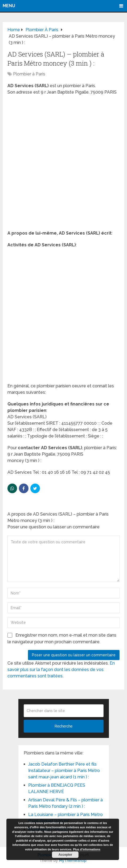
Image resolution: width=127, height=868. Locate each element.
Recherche (64, 726)
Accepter (65, 855)
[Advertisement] (63, 164)
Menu (9, 6)
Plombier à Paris (29, 74)
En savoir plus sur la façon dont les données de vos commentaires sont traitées (61, 670)
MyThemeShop (73, 861)
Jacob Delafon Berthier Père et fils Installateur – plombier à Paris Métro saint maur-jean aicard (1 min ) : (64, 771)
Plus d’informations (87, 849)
